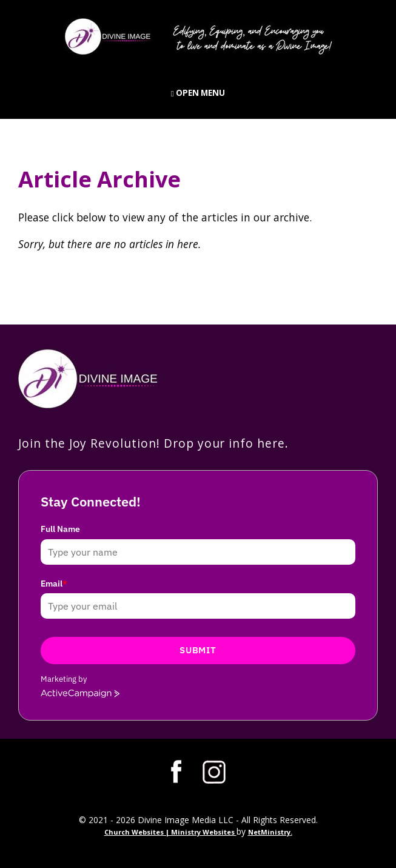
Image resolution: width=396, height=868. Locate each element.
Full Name (60, 529)
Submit (198, 650)
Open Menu (198, 93)
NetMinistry (269, 832)
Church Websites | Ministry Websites (170, 832)
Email (54, 584)
